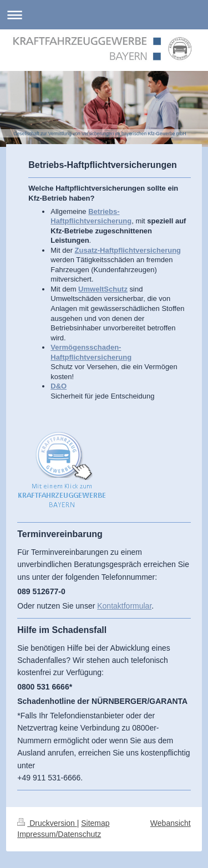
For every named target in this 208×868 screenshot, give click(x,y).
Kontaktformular (124, 606)
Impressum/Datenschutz (59, 834)
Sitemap (95, 823)
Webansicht (171, 823)
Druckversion (47, 823)
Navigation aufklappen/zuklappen (104, 15)
